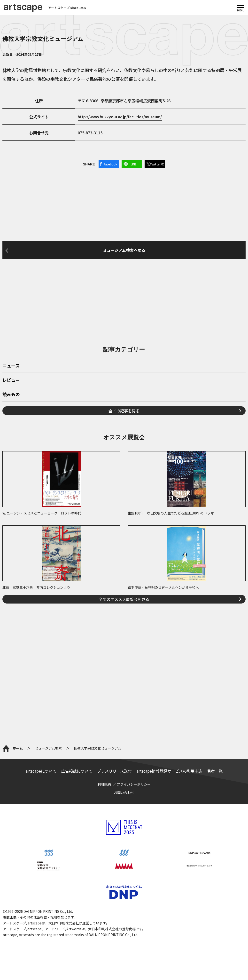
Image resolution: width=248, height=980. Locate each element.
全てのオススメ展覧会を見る (124, 599)
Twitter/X (157, 164)
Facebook (111, 164)
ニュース (11, 366)
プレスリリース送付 (114, 771)
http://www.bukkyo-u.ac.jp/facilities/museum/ (120, 117)
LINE (134, 164)
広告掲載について (77, 771)
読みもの (11, 395)
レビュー (11, 380)
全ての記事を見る (124, 411)
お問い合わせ (124, 792)
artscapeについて (41, 771)
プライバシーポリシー (134, 784)
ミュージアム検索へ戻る (124, 250)
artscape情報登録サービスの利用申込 (169, 771)
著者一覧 (215, 771)
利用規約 (104, 784)
